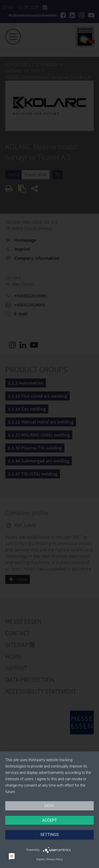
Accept (49, 820)
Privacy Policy (55, 859)
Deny (50, 806)
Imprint (41, 859)
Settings (50, 835)
